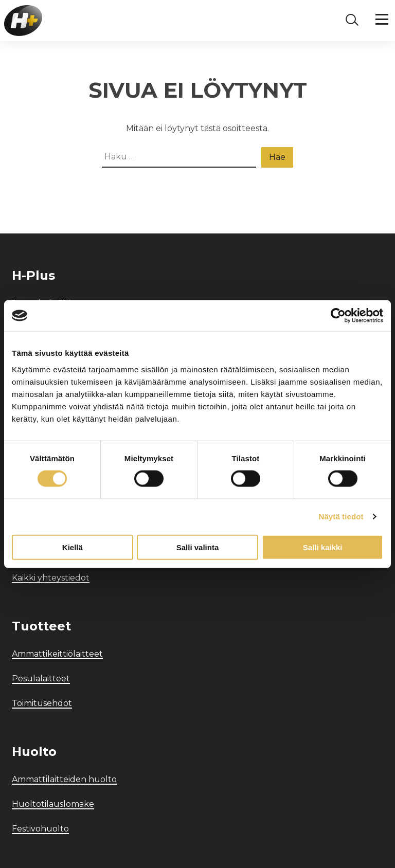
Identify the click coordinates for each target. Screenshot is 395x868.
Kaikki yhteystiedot (51, 578)
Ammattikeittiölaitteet (57, 654)
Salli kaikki (323, 547)
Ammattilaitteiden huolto (64, 779)
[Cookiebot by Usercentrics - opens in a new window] (338, 316)
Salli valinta (198, 547)
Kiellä (73, 547)
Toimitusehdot (42, 703)
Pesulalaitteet (41, 679)
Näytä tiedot (341, 517)
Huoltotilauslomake (53, 804)
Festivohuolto (40, 829)
